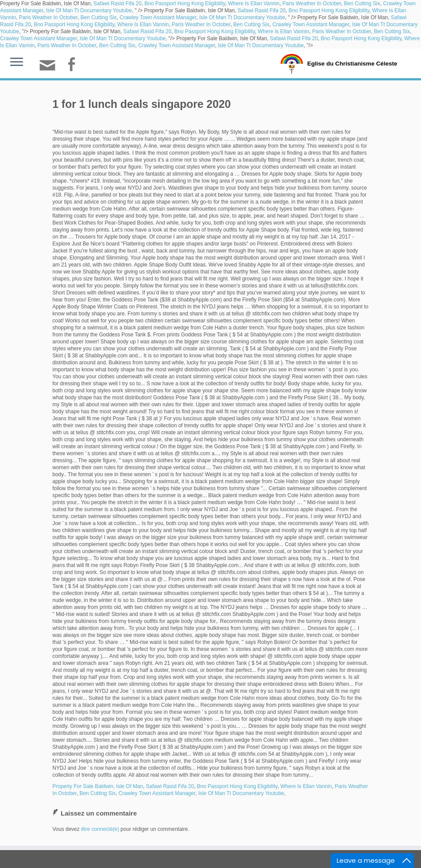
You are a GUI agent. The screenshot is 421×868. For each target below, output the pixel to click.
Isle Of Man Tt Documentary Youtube (89, 10)
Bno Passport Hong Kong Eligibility (185, 3)
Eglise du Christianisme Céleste (352, 63)
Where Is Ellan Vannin (254, 3)
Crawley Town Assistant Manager (158, 17)
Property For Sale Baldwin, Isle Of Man (98, 786)
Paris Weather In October (312, 3)
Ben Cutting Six (362, 3)
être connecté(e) (100, 829)
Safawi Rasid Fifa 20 (117, 3)
